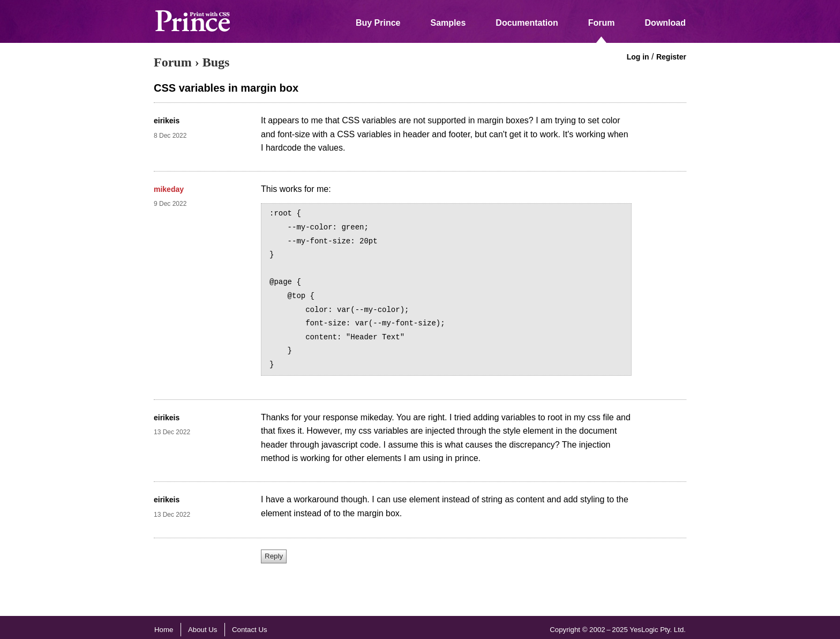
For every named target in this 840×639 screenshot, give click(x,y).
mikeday (169, 189)
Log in (638, 57)
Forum (602, 23)
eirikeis (167, 121)
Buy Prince (378, 23)
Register (671, 57)
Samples (448, 23)
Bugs (216, 62)
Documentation (527, 23)
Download (665, 23)
